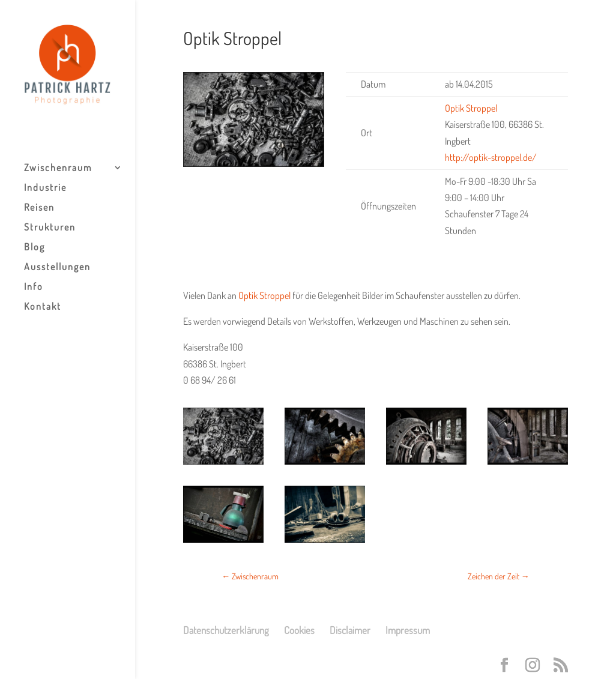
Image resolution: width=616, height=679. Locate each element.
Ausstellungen (57, 267)
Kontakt (43, 307)
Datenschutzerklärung (226, 630)
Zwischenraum (58, 168)
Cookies (299, 630)
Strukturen (50, 228)
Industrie (45, 188)
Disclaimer (350, 630)
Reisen (39, 208)
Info (34, 287)
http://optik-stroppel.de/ (491, 157)
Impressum (408, 630)
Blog (35, 248)
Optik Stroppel (264, 295)
